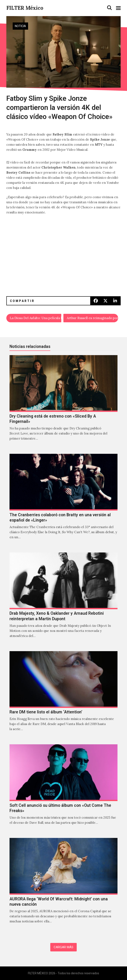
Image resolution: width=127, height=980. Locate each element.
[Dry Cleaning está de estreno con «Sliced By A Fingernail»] (63, 402)
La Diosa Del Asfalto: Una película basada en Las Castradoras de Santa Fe (35, 318)
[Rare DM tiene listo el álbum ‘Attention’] (63, 696)
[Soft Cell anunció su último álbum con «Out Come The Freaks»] (63, 789)
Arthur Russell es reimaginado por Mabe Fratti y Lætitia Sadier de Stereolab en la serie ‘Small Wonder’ (92, 318)
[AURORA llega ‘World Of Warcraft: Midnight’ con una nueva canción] (63, 885)
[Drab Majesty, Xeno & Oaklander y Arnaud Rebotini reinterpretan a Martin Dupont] (63, 600)
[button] (109, 8)
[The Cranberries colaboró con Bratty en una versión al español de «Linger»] (63, 501)
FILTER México (25, 8)
